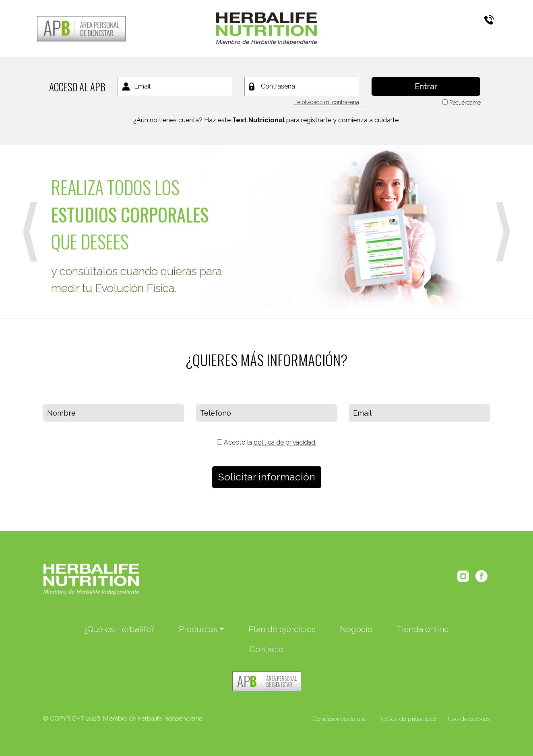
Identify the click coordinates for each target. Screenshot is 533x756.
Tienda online (423, 629)
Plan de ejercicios (282, 629)
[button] (30, 232)
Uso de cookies (469, 719)
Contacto (266, 649)
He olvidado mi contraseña (326, 102)
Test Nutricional (258, 120)
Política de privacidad (407, 719)
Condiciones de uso (340, 719)
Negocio (356, 629)
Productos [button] (198, 629)
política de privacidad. (285, 442)
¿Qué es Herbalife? (119, 629)
